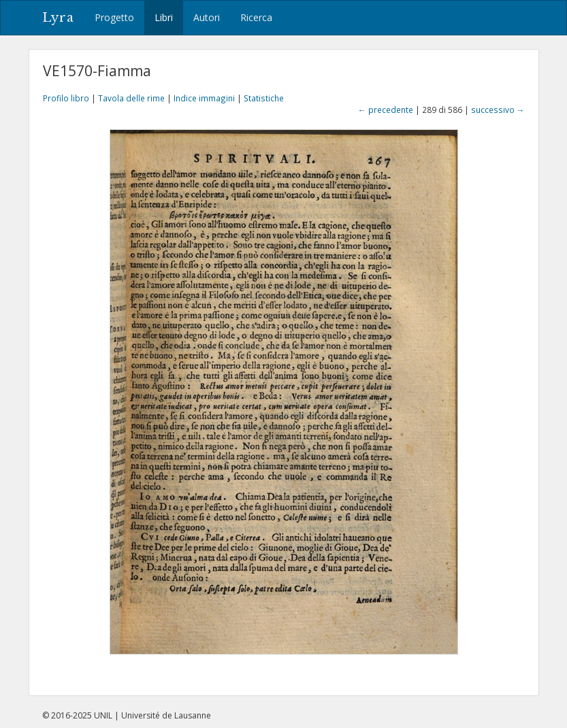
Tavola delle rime (131, 98)
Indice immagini (204, 98)
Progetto (114, 17)
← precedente (386, 110)
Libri (164, 17)
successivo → (498, 110)
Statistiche (264, 98)
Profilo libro (66, 98)
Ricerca (256, 17)
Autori (207, 17)
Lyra (58, 18)
